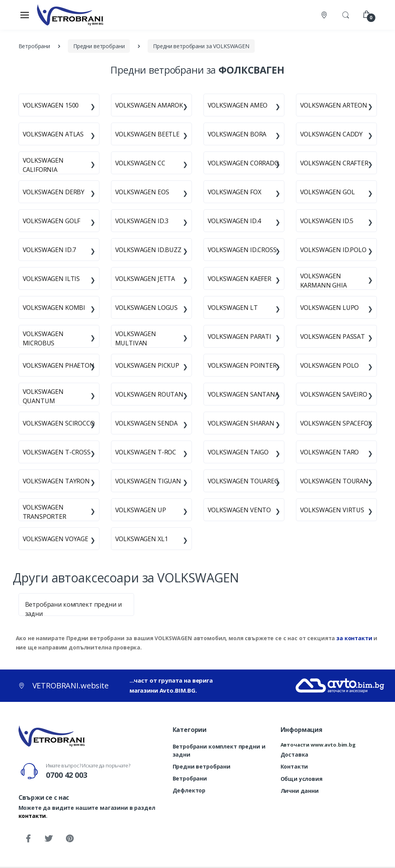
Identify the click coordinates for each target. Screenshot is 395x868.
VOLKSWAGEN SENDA (147, 423)
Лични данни (300, 791)
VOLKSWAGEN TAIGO (238, 452)
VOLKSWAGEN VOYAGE (56, 539)
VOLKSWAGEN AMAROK (149, 105)
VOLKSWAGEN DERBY (54, 192)
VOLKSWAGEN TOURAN (334, 481)
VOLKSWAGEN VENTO (240, 510)
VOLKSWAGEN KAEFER (240, 279)
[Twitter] (49, 839)
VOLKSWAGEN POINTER (242, 365)
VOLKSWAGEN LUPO (330, 308)
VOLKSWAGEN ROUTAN (150, 394)
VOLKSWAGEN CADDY (332, 134)
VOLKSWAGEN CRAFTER (334, 163)
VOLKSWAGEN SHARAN (241, 423)
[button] (346, 14)
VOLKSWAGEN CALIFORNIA (43, 165)
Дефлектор (189, 790)
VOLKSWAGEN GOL (328, 192)
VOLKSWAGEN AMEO (238, 105)
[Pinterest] (69, 839)
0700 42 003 (66, 775)
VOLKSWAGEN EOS (142, 192)
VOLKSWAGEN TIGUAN (148, 481)
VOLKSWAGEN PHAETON (59, 365)
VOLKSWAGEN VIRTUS (332, 510)
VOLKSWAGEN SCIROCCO (59, 423)
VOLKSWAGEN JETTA (145, 279)
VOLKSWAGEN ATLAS (53, 134)
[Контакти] (325, 15)
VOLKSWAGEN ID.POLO (333, 250)
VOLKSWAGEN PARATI (240, 336)
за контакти (354, 638)
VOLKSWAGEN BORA (237, 134)
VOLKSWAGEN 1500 (51, 105)
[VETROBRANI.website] (70, 15)
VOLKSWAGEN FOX (234, 192)
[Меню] (25, 15)
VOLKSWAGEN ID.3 (142, 221)
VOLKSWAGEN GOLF (52, 221)
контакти (32, 816)
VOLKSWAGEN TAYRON (56, 481)
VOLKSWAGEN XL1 (142, 539)
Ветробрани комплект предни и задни (219, 750)
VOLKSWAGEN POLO (330, 365)
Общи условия (302, 779)
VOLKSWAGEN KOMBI (54, 308)
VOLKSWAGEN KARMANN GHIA (324, 281)
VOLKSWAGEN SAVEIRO (334, 394)
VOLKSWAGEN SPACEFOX (336, 423)
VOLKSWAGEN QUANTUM (43, 396)
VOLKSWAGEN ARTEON (334, 105)
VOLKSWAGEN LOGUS (147, 308)
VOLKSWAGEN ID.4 (234, 221)
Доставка (295, 754)
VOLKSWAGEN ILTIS (51, 279)
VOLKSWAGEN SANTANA (243, 394)
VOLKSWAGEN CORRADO (243, 163)
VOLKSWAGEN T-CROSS (57, 452)
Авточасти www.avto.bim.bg (318, 745)
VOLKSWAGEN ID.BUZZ (148, 250)
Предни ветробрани (202, 766)
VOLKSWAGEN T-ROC (146, 452)
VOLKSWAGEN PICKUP (147, 365)
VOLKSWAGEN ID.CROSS (242, 250)
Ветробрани (190, 778)
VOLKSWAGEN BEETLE (148, 134)
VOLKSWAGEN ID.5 (327, 221)
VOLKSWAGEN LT (233, 308)
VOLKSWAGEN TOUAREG (243, 481)
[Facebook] (28, 839)
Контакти (294, 766)
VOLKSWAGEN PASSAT (333, 336)
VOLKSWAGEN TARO (330, 452)
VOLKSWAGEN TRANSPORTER (45, 512)
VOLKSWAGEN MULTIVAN (136, 338)
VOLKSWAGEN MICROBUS (43, 338)
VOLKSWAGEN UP (141, 510)
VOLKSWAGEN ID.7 (50, 250)
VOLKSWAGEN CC (140, 163)
